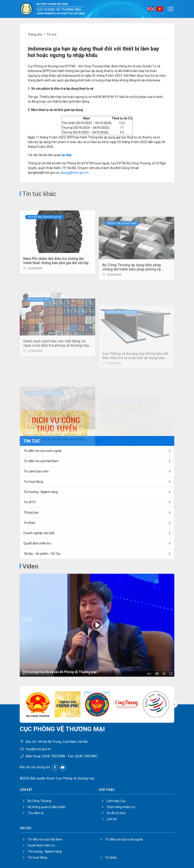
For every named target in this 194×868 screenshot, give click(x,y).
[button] (174, 704)
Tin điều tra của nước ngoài (45, 266)
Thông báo (31, 512)
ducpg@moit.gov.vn (75, 173)
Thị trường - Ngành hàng (41, 492)
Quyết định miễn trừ (37, 543)
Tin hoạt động (37, 857)
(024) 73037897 (86, 756)
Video (30, 566)
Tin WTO (30, 502)
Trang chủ (35, 34)
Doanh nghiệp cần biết (39, 533)
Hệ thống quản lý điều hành (46, 807)
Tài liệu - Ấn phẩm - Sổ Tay (42, 554)
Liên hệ (112, 819)
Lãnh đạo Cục (116, 801)
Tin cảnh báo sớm (36, 471)
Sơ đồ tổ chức (116, 813)
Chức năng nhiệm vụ (121, 807)
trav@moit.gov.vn (38, 749)
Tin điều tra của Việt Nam (41, 461)
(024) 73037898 (54, 756)
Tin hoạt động (33, 482)
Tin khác (29, 523)
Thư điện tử (36, 813)
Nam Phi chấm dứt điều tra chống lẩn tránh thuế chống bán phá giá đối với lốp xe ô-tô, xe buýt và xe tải (56, 312)
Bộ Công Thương (39, 801)
